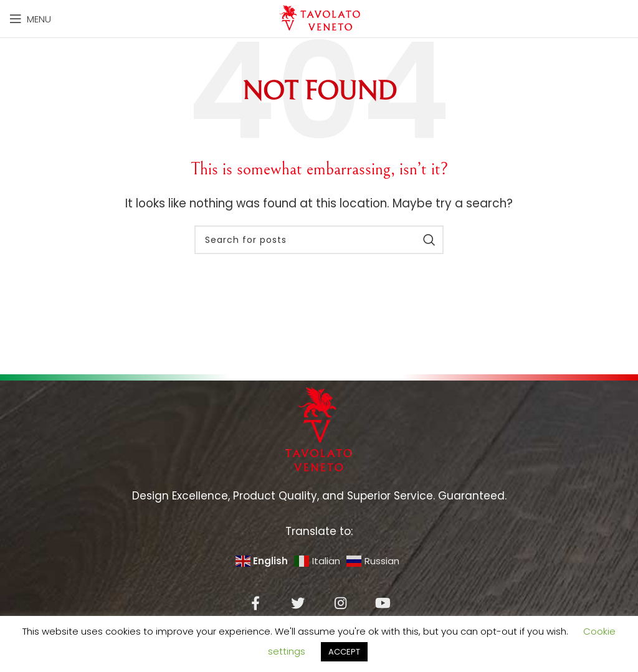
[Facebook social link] (255, 603)
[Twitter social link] (298, 603)
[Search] (319, 240)
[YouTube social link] (383, 603)
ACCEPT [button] (344, 652)
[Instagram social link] (340, 603)
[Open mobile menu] (30, 19)
